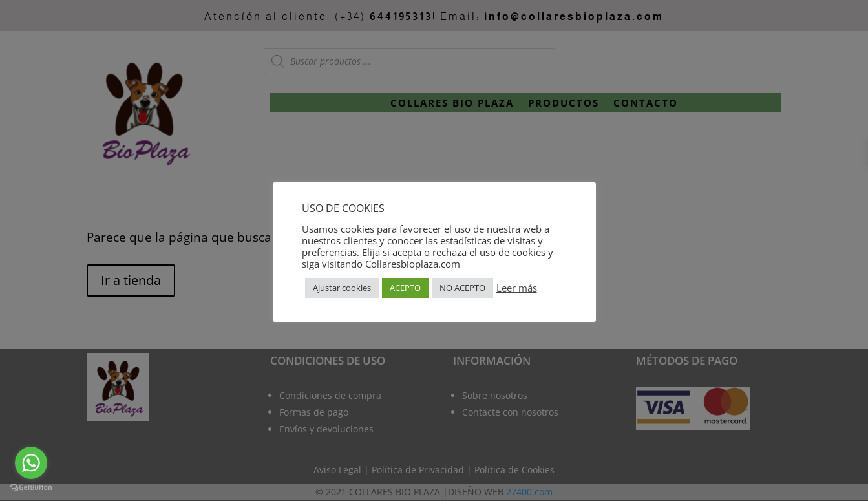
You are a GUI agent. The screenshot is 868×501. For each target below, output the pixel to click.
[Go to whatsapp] (31, 463)
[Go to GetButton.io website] (31, 488)
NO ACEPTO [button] (462, 288)
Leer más (517, 288)
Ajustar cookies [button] (342, 288)
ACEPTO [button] (405, 288)
